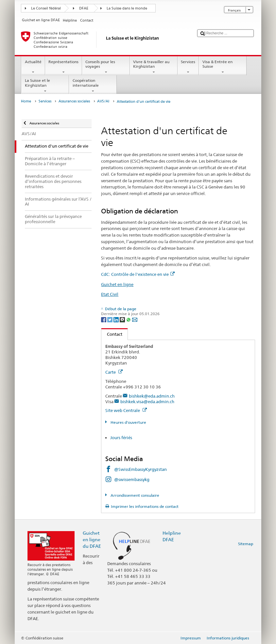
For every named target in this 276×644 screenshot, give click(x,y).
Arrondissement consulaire (134, 495)
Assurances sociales (74, 101)
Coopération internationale (93, 86)
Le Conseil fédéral (46, 8)
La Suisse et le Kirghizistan (45, 86)
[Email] (135, 319)
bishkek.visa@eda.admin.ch (147, 402)
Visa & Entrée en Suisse (223, 67)
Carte (114, 372)
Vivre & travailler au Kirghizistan (154, 67)
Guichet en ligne (117, 284)
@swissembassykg (132, 479)
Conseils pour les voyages (106, 67)
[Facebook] (104, 319)
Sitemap (246, 544)
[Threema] (123, 319)
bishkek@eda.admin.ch (152, 396)
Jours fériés (121, 438)
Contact (112, 334)
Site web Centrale (126, 410)
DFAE (84, 8)
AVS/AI (103, 101)
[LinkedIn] (117, 319)
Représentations (64, 67)
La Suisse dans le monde (127, 8)
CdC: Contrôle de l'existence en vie (138, 274)
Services (188, 67)
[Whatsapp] (129, 319)
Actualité (33, 67)
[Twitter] (110, 319)
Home (26, 101)
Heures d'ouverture (128, 422)
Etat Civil (110, 294)
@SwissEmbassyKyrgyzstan (140, 469)
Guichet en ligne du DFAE (92, 539)
